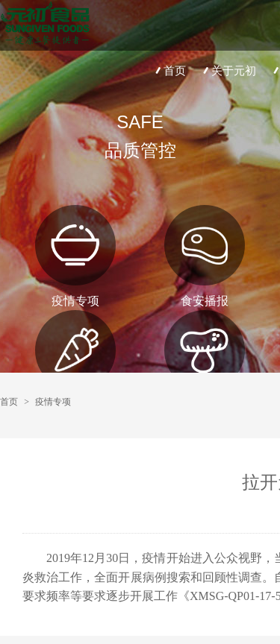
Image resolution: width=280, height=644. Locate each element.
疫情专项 (53, 402)
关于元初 (228, 70)
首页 (169, 70)
